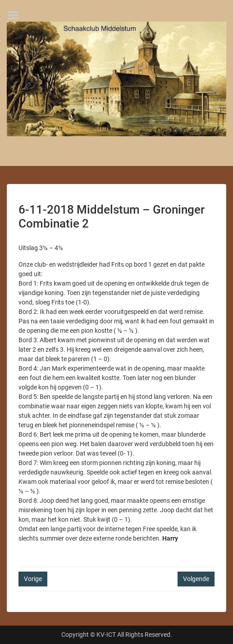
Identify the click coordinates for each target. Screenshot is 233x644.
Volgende (196, 579)
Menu (16, 15)
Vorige (33, 579)
